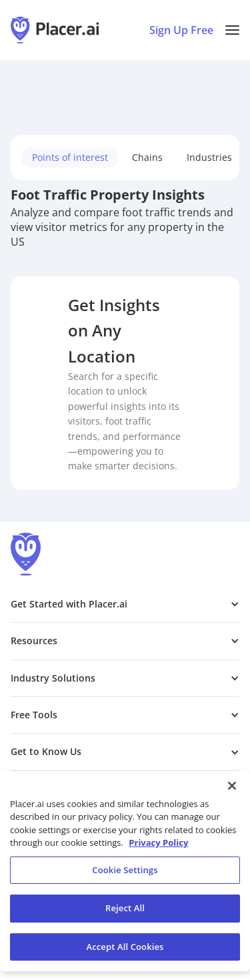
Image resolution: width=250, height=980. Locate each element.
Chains (147, 157)
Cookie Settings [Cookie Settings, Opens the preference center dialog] (125, 875)
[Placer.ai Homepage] (55, 30)
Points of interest (70, 157)
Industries (209, 157)
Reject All (125, 913)
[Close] (232, 790)
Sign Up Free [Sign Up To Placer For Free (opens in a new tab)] (181, 30)
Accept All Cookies (125, 951)
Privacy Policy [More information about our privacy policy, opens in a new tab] (158, 847)
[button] (232, 30)
